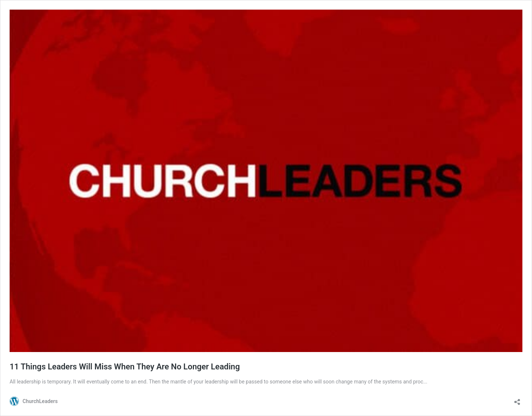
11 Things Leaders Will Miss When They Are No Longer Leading (125, 367)
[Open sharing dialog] (517, 400)
